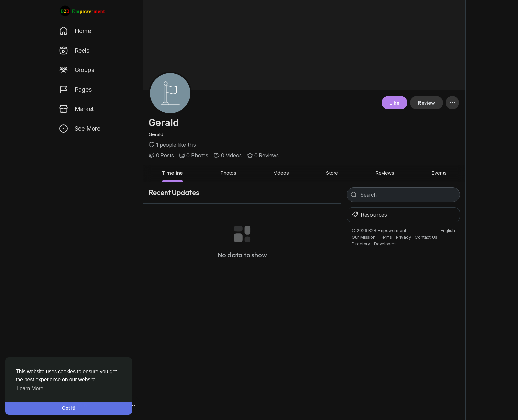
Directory (361, 244)
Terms (386, 237)
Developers (385, 244)
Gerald (164, 123)
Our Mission (364, 237)
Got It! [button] (69, 408)
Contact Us (426, 237)
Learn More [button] (30, 388)
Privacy (404, 237)
